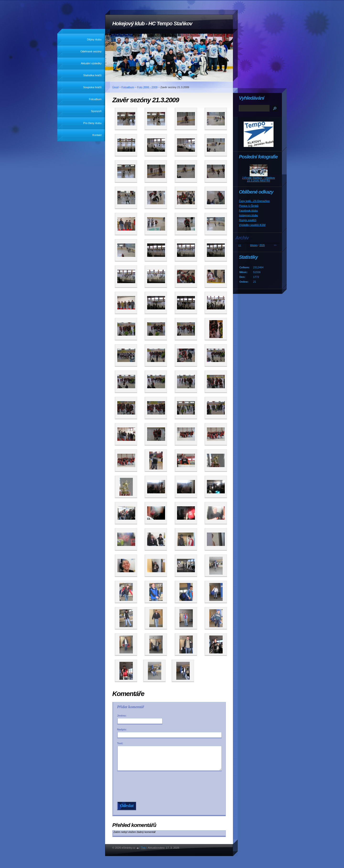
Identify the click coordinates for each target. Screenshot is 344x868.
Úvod (115, 87)
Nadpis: (122, 729)
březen (254, 245)
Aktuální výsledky (91, 63)
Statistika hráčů (92, 75)
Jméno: (122, 716)
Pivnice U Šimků (249, 206)
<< (240, 245)
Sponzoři (96, 111)
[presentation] (170, 787)
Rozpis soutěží (248, 220)
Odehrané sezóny (91, 51)
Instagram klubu (248, 215)
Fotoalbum (95, 99)
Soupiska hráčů (92, 87)
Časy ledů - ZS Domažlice (254, 201)
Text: (120, 743)
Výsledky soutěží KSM (252, 225)
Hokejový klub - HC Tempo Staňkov (152, 24)
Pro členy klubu (93, 123)
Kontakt (97, 135)
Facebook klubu (248, 210)
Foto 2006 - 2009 (147, 87)
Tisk (143, 848)
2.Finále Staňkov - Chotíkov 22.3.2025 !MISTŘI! (259, 179)
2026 (262, 245)
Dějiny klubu (94, 39)
